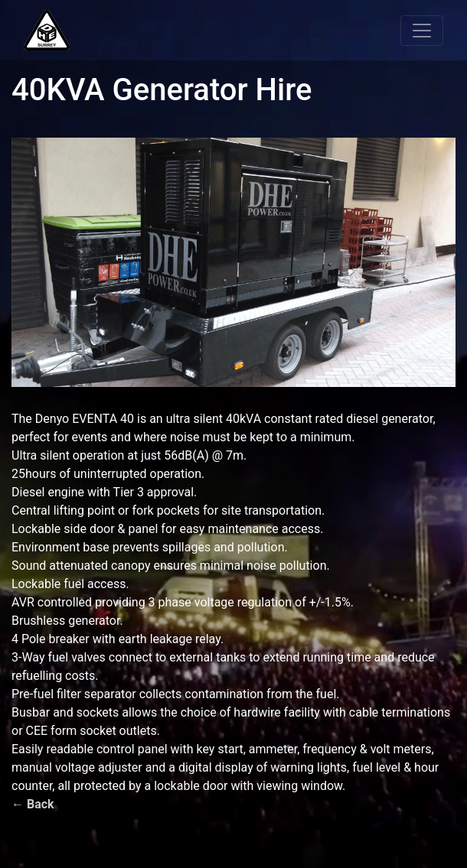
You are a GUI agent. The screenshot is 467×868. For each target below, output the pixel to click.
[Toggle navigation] (422, 31)
